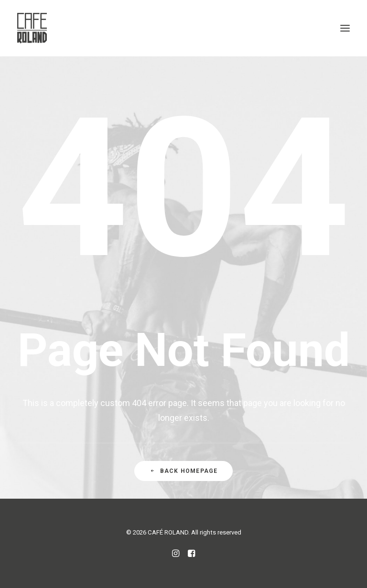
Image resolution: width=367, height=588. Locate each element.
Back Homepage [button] (184, 471)
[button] (345, 28)
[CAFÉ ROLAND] (32, 28)
